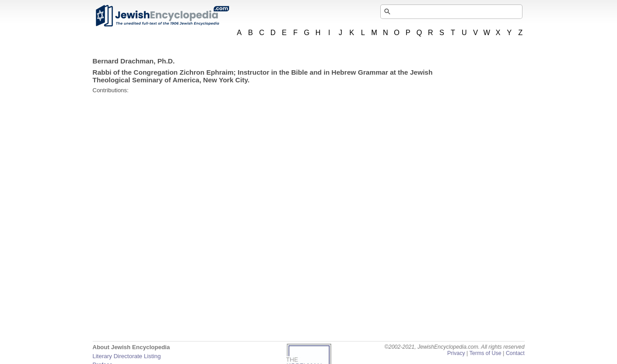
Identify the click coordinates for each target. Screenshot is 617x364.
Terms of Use (485, 353)
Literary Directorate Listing (127, 356)
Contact (515, 353)
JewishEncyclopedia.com (162, 16)
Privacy (456, 353)
